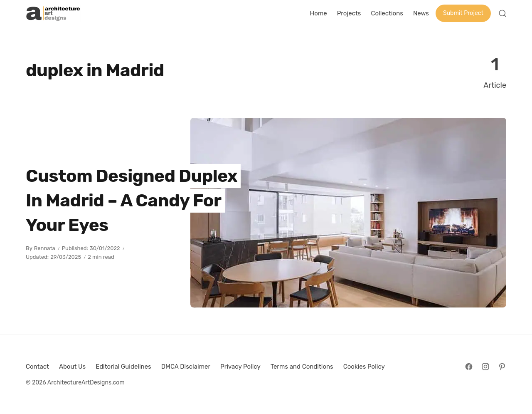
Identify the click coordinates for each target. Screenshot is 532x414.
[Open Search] (502, 13)
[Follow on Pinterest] (502, 367)
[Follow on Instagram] (485, 367)
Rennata (45, 248)
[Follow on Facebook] (469, 367)
